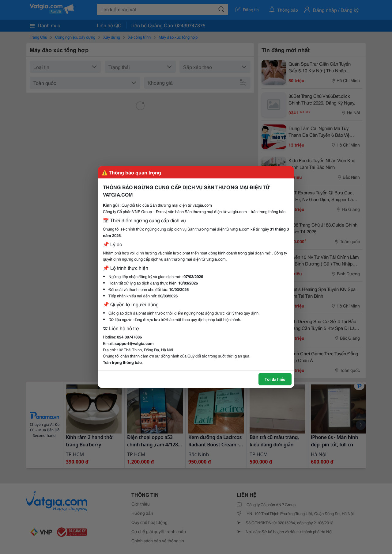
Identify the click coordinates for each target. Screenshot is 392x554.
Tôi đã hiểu (275, 379)
